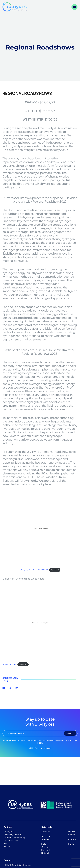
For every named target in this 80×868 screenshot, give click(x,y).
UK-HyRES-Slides (9, 664)
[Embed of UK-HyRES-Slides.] (40, 623)
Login (71, 844)
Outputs (72, 839)
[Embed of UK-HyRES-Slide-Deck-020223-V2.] (40, 528)
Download (55, 570)
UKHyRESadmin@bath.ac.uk (40, 748)
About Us (46, 832)
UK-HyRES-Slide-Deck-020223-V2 (34, 570)
